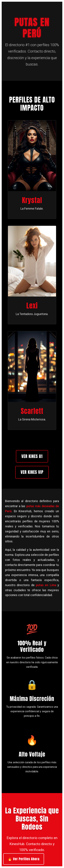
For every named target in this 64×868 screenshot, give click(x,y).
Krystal (32, 200)
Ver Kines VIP (32, 472)
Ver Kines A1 (32, 456)
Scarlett (32, 411)
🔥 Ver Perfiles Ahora (24, 859)
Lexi (32, 306)
